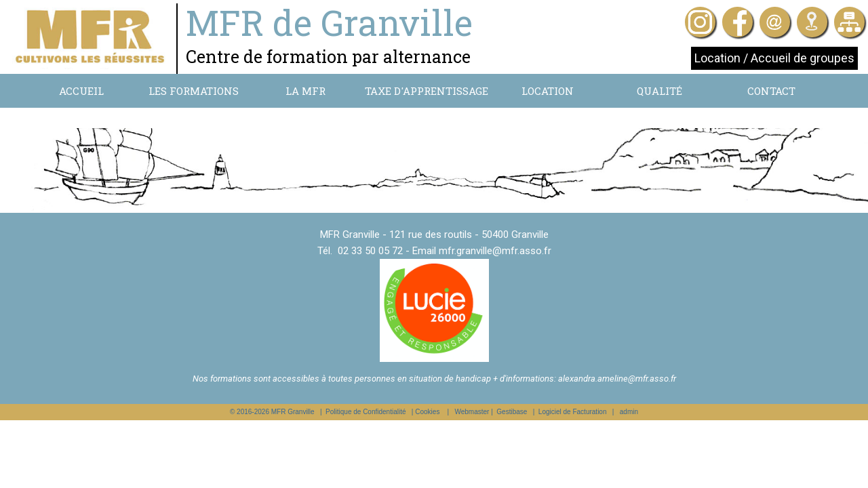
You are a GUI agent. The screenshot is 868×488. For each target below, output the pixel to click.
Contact (771, 91)
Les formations (194, 91)
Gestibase (512, 412)
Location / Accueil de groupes (774, 58)
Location (548, 91)
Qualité (659, 91)
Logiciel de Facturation (573, 412)
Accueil (81, 91)
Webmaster (472, 412)
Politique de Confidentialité (366, 412)
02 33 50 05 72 (370, 251)
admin (629, 412)
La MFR (305, 91)
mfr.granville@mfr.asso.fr (495, 251)
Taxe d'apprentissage (427, 91)
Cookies (427, 412)
